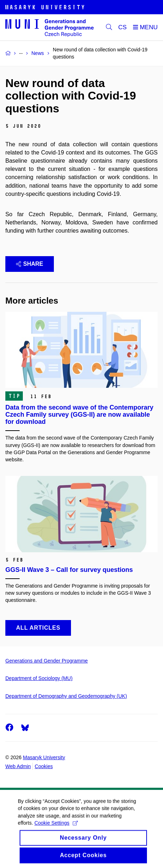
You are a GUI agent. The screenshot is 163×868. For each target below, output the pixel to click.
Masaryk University (44, 757)
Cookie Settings (56, 829)
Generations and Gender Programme (47, 661)
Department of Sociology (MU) (39, 678)
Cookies (44, 766)
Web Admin (18, 766)
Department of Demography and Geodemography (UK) (66, 696)
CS (123, 27)
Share (30, 264)
